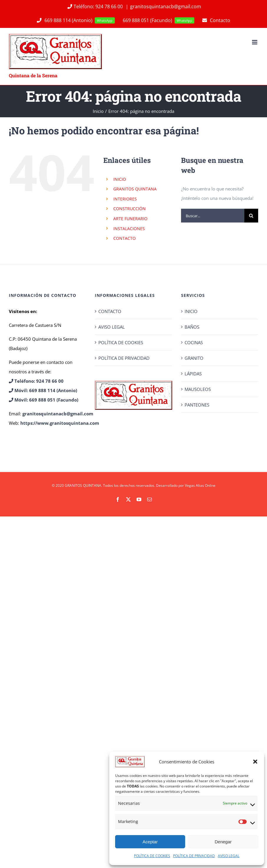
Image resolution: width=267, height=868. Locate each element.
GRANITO (194, 358)
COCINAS (194, 342)
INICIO (120, 179)
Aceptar (150, 842)
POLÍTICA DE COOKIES (152, 856)
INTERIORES (125, 199)
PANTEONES (197, 405)
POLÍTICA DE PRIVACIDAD (194, 856)
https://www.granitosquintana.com (60, 423)
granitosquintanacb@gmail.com (166, 6)
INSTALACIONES (129, 229)
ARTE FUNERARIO (130, 219)
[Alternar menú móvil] (255, 42)
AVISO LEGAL (229, 856)
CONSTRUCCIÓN (130, 209)
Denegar (223, 842)
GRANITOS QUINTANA (135, 189)
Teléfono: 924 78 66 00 (95, 6)
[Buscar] (251, 216)
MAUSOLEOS (198, 389)
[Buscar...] (213, 216)
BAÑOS (192, 327)
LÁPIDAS (193, 374)
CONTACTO (125, 238)
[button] (255, 762)
